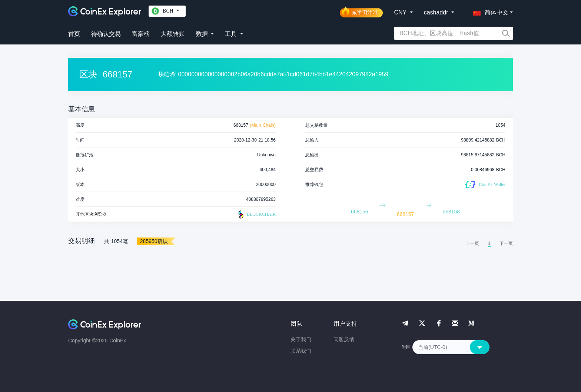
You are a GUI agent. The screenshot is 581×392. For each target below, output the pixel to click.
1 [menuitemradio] (489, 243)
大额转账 (173, 34)
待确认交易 (106, 34)
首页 (74, 34)
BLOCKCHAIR (256, 215)
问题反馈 (344, 339)
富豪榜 (141, 34)
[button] (489, 11)
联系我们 (301, 351)
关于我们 (301, 339)
